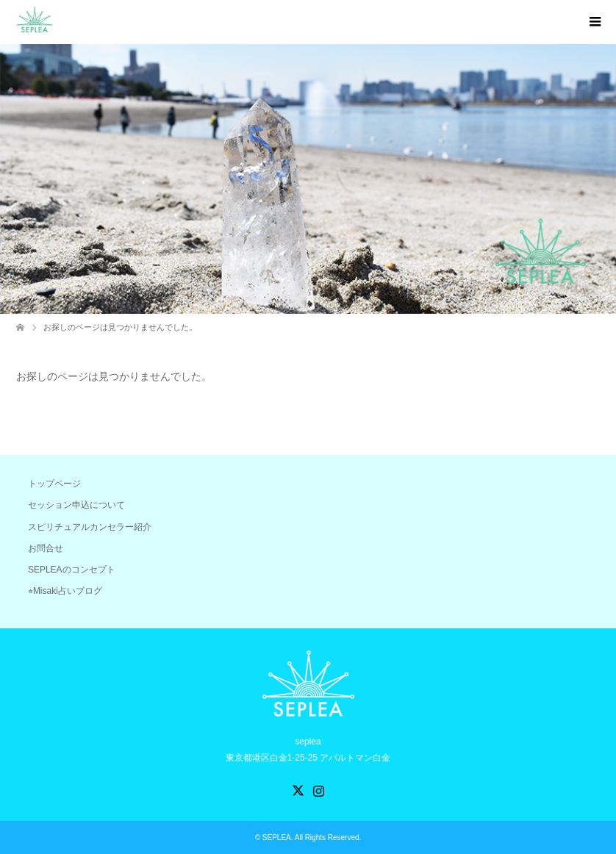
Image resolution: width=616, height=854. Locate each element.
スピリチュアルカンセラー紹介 (90, 527)
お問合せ (46, 548)
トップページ (54, 484)
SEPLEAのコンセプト (72, 570)
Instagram (318, 789)
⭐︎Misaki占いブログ (65, 591)
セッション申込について (76, 505)
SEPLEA (277, 837)
